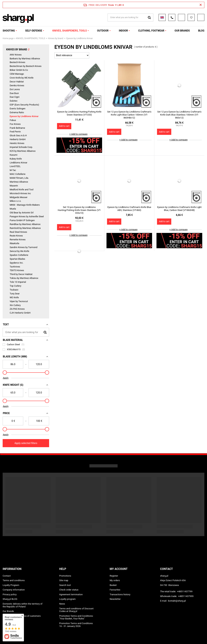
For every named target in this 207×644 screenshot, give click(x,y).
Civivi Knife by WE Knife (22, 78)
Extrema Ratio (17, 112)
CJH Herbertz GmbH (20, 313)
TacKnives (15, 267)
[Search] (45, 332)
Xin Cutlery (15, 305)
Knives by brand (56, 38)
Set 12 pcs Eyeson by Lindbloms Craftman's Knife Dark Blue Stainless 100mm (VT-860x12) (179, 115)
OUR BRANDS (182, 31)
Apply (6, 378)
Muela (13, 209)
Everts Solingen (18, 109)
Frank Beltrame (17, 128)
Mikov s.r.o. (15, 201)
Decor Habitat (17, 82)
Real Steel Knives (18, 232)
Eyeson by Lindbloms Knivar (24, 116)
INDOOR (123, 31)
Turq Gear (15, 294)
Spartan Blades (17, 259)
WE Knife (14, 297)
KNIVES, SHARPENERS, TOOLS (70, 31)
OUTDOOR (103, 31)
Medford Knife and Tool (22, 190)
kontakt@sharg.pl (177, 601)
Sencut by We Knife (19, 251)
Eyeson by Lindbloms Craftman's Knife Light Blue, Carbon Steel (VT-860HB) (179, 209)
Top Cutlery (15, 286)
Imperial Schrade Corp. (21, 147)
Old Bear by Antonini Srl (22, 213)
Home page (8, 38)
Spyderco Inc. (17, 263)
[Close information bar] (201, 5)
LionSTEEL (15, 166)
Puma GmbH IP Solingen (22, 220)
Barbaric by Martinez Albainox (25, 59)
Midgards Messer (19, 197)
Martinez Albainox (19, 182)
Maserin (14, 186)
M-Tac (13, 170)
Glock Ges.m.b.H (18, 135)
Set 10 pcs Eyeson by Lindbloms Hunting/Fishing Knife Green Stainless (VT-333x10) (79, 210)
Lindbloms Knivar (18, 163)
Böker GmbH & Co (19, 70)
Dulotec (14, 101)
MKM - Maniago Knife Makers (25, 205)
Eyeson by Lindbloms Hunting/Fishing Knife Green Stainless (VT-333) (79, 113)
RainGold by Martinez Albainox (25, 228)
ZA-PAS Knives (17, 309)
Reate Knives (16, 236)
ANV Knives (16, 55)
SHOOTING (9, 31)
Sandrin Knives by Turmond (23, 247)
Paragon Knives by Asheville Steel (27, 216)
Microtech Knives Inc (20, 193)
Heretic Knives (17, 143)
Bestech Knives (17, 62)
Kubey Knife (16, 159)
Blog (201, 31)
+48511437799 (185, 591)
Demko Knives (17, 85)
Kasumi (14, 155)
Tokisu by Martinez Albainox (24, 278)
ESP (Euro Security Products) (24, 105)
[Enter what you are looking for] (26, 332)
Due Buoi (14, 93)
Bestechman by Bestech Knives (26, 66)
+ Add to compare (78, 134)
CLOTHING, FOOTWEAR (151, 31)
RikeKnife (14, 243)
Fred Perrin (15, 132)
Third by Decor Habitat (21, 274)
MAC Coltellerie (18, 174)
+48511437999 (186, 596)
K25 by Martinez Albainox (23, 151)
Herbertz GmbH (18, 139)
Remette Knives (18, 240)
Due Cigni (15, 97)
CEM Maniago (17, 74)
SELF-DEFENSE (34, 31)
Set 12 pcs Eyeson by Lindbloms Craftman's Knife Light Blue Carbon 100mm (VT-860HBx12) (129, 115)
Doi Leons (15, 89)
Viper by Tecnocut (19, 301)
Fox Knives (15, 124)
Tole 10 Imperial (18, 282)
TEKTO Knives (17, 270)
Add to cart (64, 126)
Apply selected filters (26, 443)
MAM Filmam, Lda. (19, 178)
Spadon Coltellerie (19, 255)
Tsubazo (14, 290)
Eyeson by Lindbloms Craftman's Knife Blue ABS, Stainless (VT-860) (129, 209)
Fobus (13, 120)
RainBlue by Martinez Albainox (25, 224)
